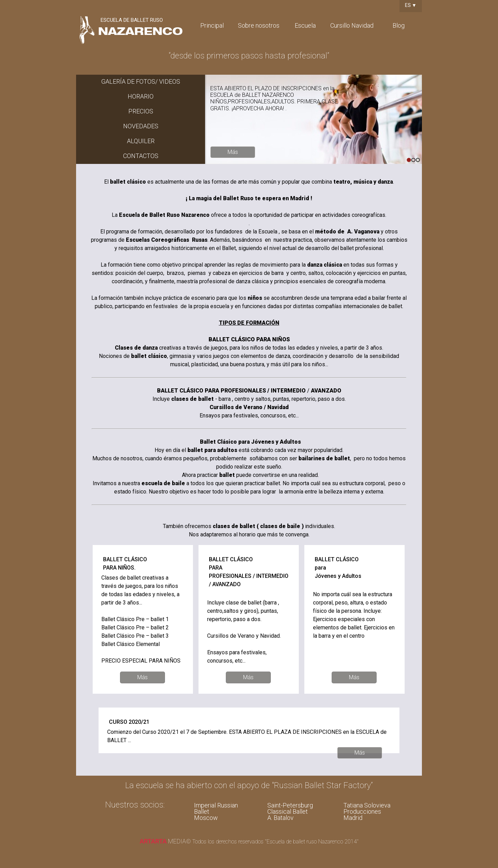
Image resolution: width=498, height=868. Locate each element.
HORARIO (141, 96)
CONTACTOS (141, 156)
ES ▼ (411, 5)
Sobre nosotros (259, 25)
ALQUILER (141, 141)
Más (233, 152)
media (163, 841)
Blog (399, 25)
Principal (212, 25)
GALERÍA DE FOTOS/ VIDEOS (141, 81)
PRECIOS (141, 111)
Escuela (305, 25)
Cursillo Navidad (352, 25)
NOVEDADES (141, 126)
